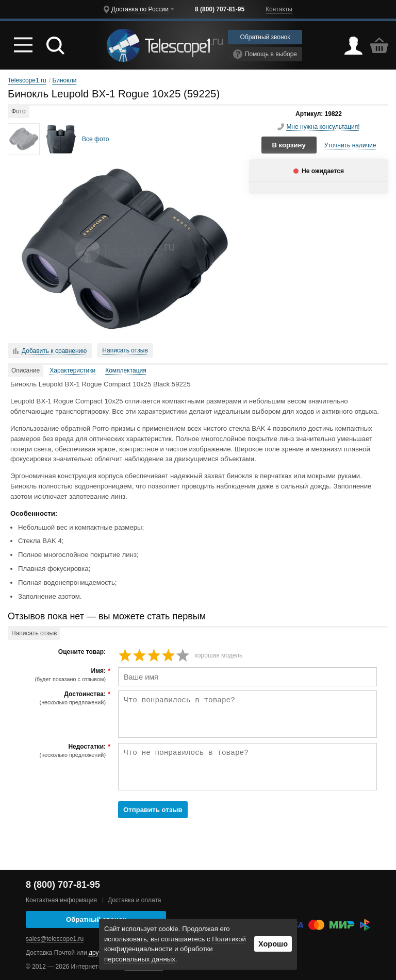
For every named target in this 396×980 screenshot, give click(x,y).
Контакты (279, 9)
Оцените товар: (82, 652)
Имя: (58, 675)
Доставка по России (140, 9)
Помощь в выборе (265, 54)
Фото (19, 111)
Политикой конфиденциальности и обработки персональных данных (175, 949)
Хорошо (273, 944)
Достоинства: (58, 698)
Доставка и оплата (135, 900)
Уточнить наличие (350, 145)
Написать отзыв (125, 350)
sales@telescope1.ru (55, 939)
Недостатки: (58, 751)
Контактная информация (61, 900)
